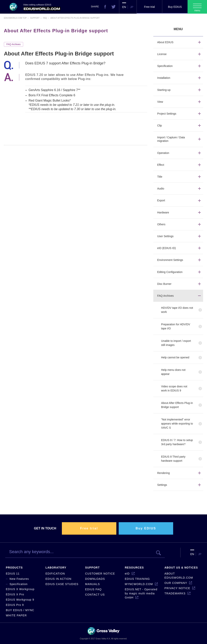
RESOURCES (134, 568)
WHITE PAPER (16, 615)
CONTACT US (95, 595)
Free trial (149, 7)
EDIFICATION (55, 574)
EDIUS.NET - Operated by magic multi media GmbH (141, 593)
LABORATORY (56, 568)
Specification (19, 584)
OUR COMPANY (176, 583)
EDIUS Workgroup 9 (20, 600)
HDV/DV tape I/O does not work (177, 310)
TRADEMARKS (175, 593)
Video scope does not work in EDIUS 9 (174, 388)
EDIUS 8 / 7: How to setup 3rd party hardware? (177, 442)
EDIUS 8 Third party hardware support (173, 459)
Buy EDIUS (175, 7)
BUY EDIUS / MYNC (20, 610)
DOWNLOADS (95, 579)
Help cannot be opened (175, 357)
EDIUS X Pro (15, 594)
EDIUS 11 (13, 574)
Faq (45, 18)
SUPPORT (93, 568)
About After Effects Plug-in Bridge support (177, 405)
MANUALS (93, 584)
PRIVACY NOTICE (177, 588)
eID (127, 574)
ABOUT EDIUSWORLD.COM (179, 576)
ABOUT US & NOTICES (181, 568)
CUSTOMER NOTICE (100, 574)
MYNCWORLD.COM (139, 584)
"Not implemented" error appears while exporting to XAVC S (177, 424)
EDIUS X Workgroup (20, 589)
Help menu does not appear (173, 372)
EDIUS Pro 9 (15, 605)
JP (132, 7)
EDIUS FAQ (93, 589)
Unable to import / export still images (176, 343)
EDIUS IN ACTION (58, 579)
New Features (19, 579)
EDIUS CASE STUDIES (62, 584)
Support (35, 18)
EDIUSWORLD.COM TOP (15, 18)
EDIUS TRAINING (137, 579)
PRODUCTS (14, 568)
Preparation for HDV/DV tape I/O (176, 326)
